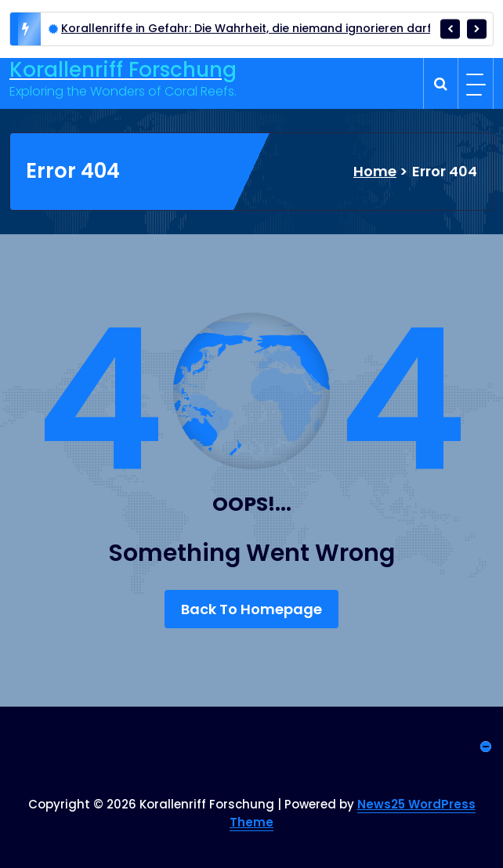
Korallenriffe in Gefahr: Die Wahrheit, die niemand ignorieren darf (246, 28)
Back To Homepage (251, 609)
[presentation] (450, 29)
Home (375, 171)
